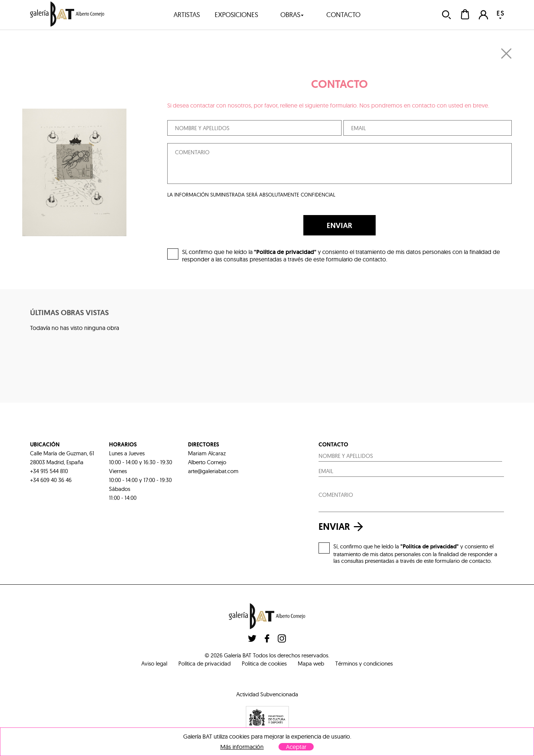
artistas (187, 15)
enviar (343, 527)
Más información (242, 747)
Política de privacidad (205, 663)
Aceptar (296, 747)
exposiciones (236, 15)
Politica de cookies (264, 663)
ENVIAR (339, 225)
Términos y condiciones (364, 663)
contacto (343, 15)
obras (292, 15)
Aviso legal (154, 663)
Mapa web (311, 663)
